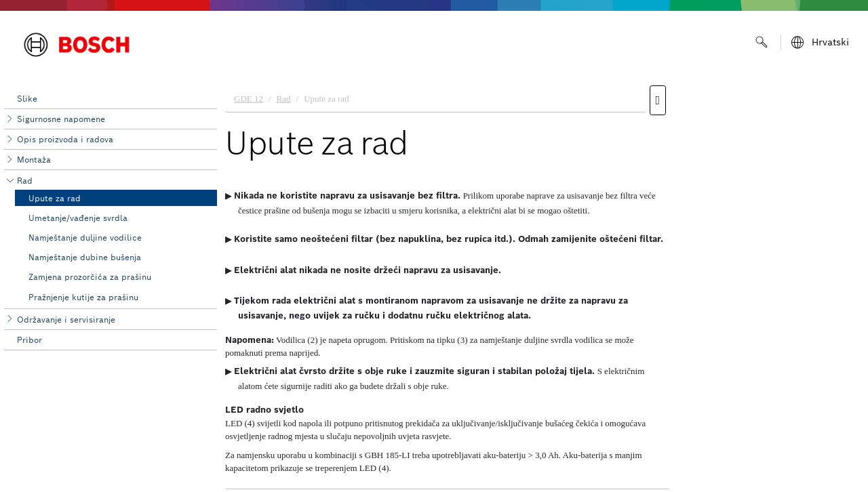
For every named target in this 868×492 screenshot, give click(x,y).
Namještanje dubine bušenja (85, 257)
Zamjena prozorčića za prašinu (90, 277)
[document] (542, 285)
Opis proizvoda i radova (65, 139)
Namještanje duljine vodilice (85, 238)
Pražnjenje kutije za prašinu (83, 297)
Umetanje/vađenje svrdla (78, 218)
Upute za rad (55, 198)
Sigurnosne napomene (61, 119)
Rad (25, 181)
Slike (27, 99)
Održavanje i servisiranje (66, 320)
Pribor (29, 340)
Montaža (34, 160)
